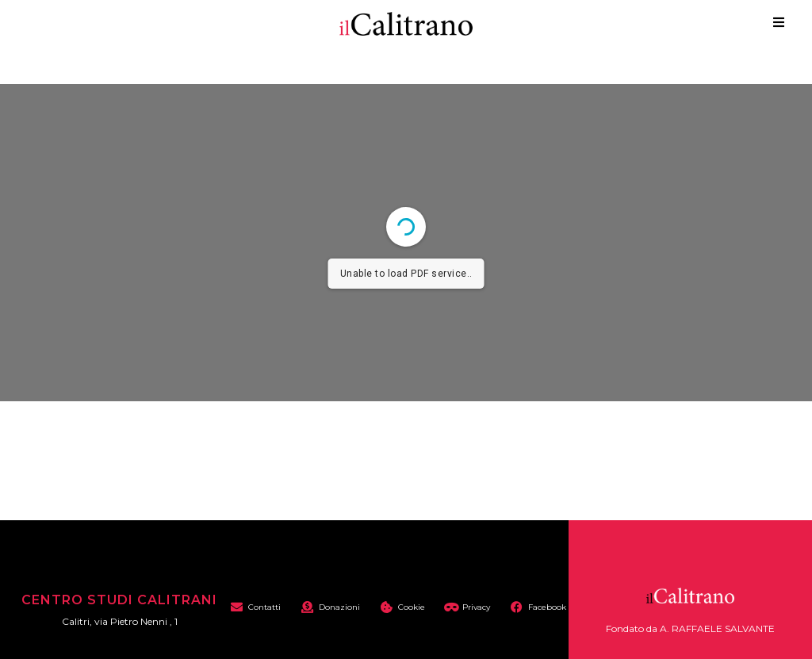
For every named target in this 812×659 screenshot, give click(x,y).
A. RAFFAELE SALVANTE (717, 628)
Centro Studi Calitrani (119, 600)
